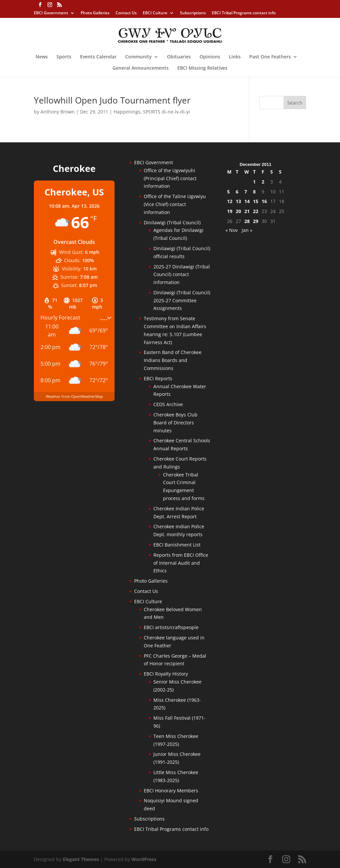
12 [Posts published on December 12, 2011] (230, 201)
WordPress (144, 859)
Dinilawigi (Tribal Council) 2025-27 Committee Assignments (182, 300)
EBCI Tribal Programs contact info (244, 13)
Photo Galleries (95, 13)
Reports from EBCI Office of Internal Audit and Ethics (181, 563)
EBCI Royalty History (166, 674)
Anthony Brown (58, 112)
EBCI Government (51, 13)
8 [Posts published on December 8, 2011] (254, 192)
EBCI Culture (155, 13)
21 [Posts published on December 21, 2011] (247, 211)
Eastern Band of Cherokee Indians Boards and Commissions (173, 360)
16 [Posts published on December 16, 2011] (264, 201)
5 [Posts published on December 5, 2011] (228, 192)
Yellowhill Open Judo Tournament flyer (112, 100)
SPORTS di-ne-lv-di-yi (167, 112)
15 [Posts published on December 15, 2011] (256, 201)
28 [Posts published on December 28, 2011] (247, 221)
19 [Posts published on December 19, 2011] (230, 211)
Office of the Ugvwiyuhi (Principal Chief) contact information (170, 178)
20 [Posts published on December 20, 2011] (238, 211)
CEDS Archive (168, 404)
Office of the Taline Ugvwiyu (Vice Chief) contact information (175, 204)
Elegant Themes (81, 859)
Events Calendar (98, 57)
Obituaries (179, 57)
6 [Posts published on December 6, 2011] (237, 192)
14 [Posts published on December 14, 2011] (247, 201)
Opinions (210, 57)
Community (138, 57)
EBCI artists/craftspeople (171, 627)
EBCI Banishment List (177, 545)
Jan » (247, 230)
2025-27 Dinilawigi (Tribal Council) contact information (182, 275)
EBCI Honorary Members (171, 791)
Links (235, 57)
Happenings (127, 112)
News (42, 57)
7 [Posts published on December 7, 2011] (246, 192)
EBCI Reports (158, 378)
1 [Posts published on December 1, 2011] (254, 182)
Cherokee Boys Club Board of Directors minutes (175, 423)
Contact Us (126, 13)
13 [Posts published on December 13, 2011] (238, 201)
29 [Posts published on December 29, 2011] (256, 221)
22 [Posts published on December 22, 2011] (256, 211)
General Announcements (141, 68)
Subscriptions (193, 13)
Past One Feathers (270, 57)
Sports (64, 57)
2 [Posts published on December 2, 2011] (263, 182)
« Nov (232, 230)
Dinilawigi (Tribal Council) (172, 222)
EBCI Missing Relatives (202, 68)
